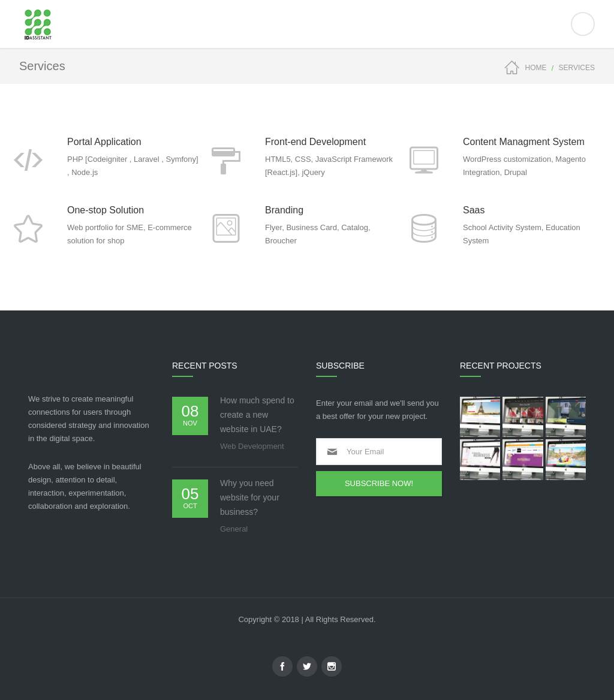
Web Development (252, 446)
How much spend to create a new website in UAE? (257, 415)
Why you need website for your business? (250, 497)
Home (536, 68)
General (234, 529)
